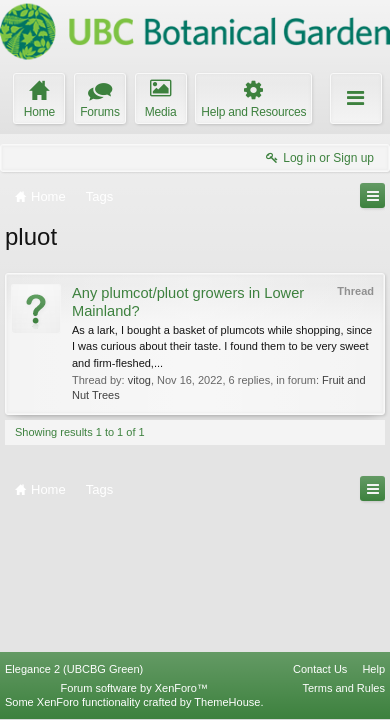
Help (373, 669)
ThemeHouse (227, 702)
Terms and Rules (343, 688)
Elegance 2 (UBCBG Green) (74, 669)
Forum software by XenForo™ (134, 688)
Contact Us (320, 669)
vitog (139, 380)
